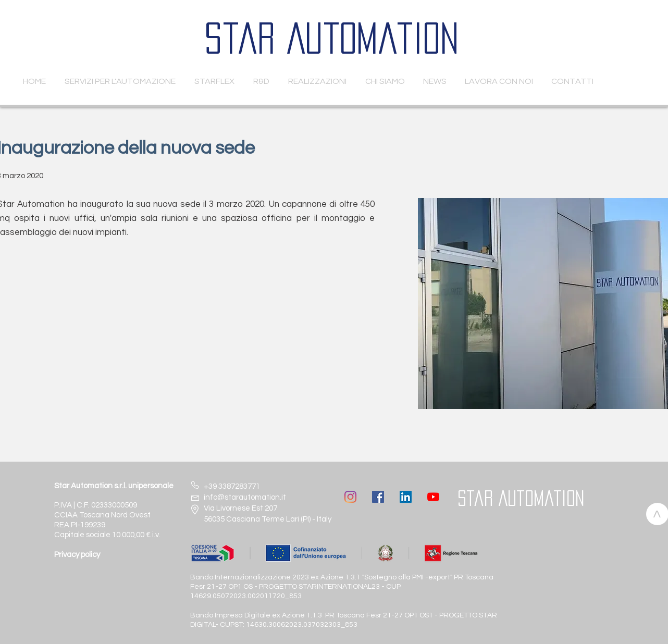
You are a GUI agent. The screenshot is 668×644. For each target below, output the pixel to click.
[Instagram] (350, 497)
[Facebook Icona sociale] (378, 497)
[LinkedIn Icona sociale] (406, 497)
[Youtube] (433, 497)
